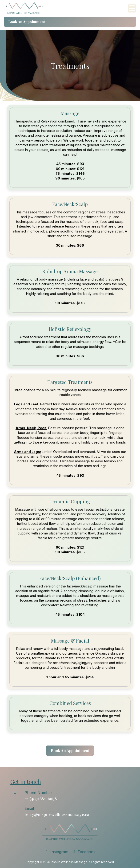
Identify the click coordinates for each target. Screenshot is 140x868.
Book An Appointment (27, 22)
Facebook (84, 852)
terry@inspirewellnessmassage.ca (57, 814)
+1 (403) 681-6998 (41, 798)
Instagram (56, 852)
